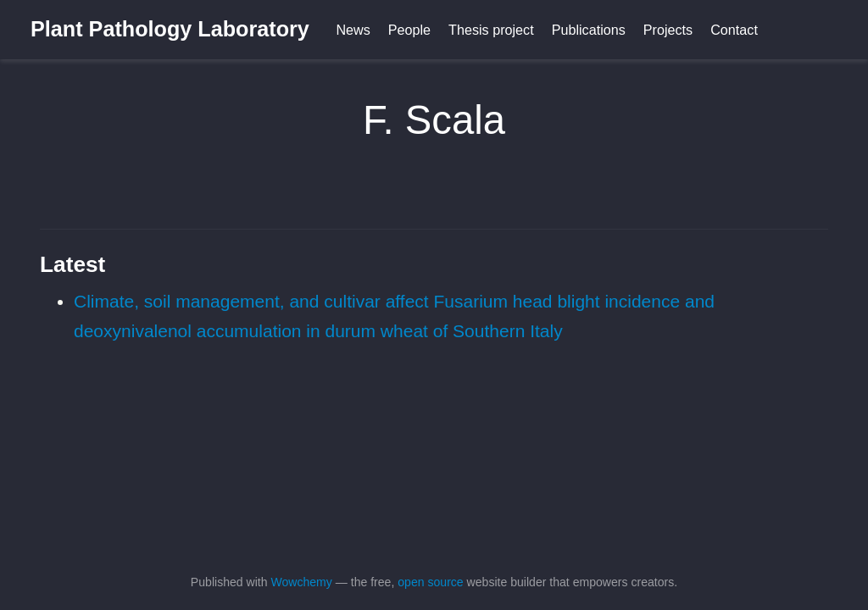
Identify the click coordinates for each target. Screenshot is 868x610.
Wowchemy (301, 582)
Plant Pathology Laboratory (170, 29)
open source (430, 582)
